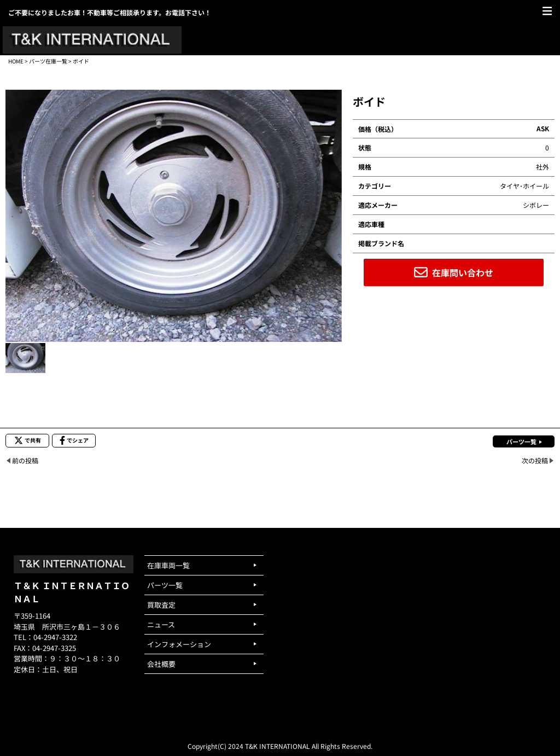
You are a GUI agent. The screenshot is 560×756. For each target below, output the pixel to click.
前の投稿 (25, 460)
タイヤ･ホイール (524, 186)
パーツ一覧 (521, 441)
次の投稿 (535, 460)
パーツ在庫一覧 (48, 61)
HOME (16, 61)
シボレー (536, 205)
